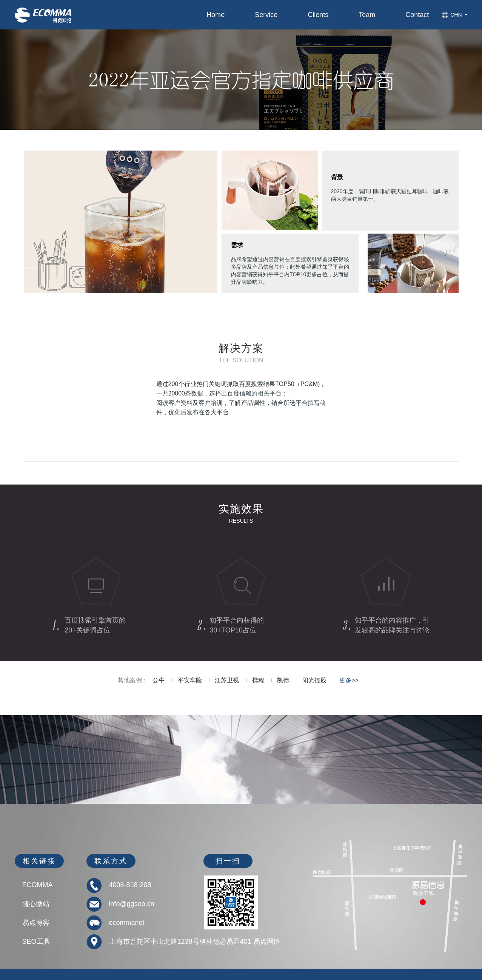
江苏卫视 (227, 680)
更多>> (349, 680)
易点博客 (36, 923)
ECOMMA (38, 885)
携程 (258, 680)
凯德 (283, 680)
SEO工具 (36, 942)
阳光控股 (314, 680)
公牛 (159, 680)
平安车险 (190, 680)
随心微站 (36, 904)
